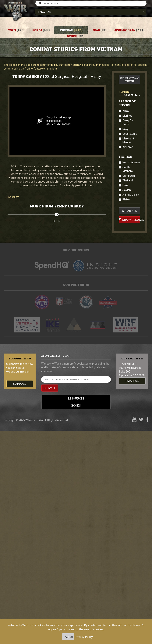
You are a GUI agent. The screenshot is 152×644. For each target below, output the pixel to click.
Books (76, 405)
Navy (125, 129)
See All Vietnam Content (129, 80)
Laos (125, 185)
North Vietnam (131, 162)
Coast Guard (130, 134)
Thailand (128, 180)
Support (20, 384)
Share (14, 197)
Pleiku (126, 199)
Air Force (128, 147)
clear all (129, 211)
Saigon (127, 190)
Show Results (129, 220)
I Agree (68, 637)
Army (126, 111)
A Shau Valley (131, 195)
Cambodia (129, 176)
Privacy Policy (84, 637)
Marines (127, 116)
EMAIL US (132, 381)
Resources (76, 398)
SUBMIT (50, 388)
